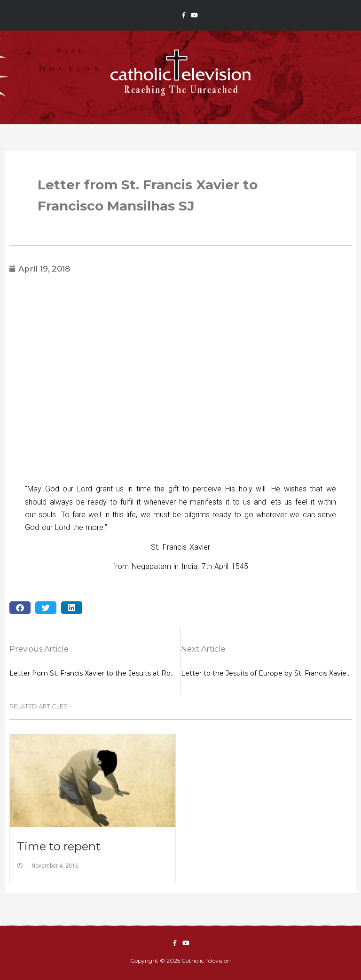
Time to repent (59, 846)
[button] (20, 608)
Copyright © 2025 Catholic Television (180, 961)
